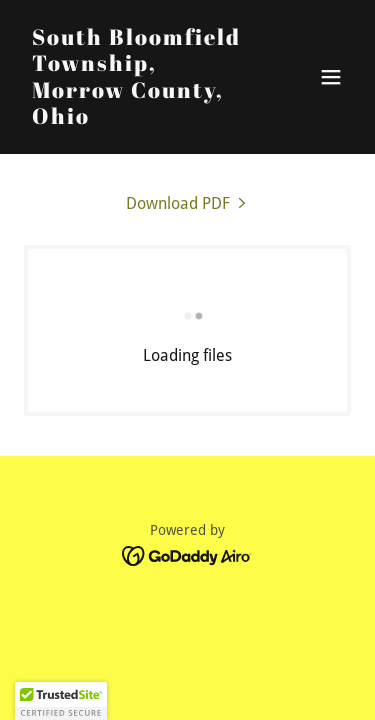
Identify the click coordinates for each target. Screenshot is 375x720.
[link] (138, 118)
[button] (331, 77)
